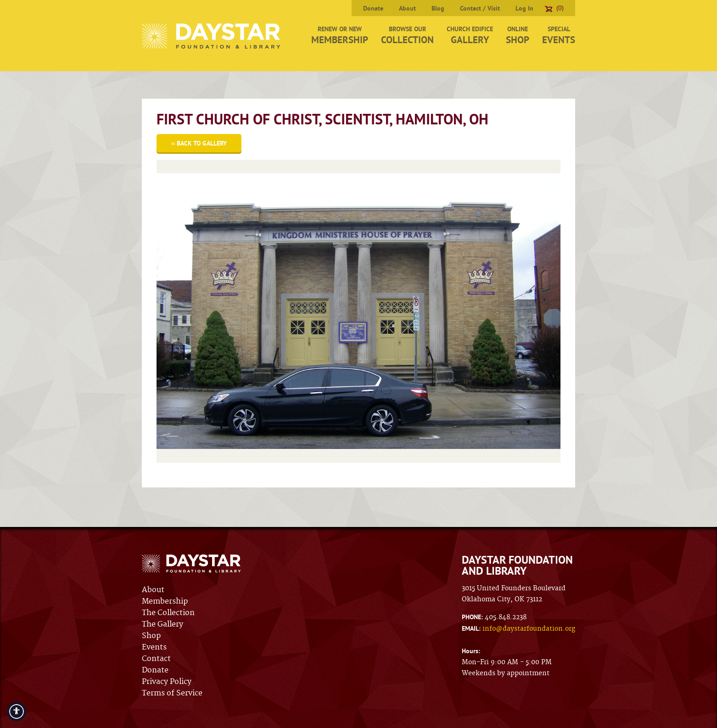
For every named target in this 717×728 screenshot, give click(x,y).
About (407, 8)
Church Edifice (470, 35)
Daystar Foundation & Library (212, 36)
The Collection (168, 613)
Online (518, 35)
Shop (151, 636)
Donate (373, 8)
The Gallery (162, 624)
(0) (554, 8)
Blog (438, 8)
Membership (165, 601)
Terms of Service (172, 693)
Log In (524, 8)
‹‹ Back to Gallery (199, 143)
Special (559, 35)
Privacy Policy (167, 682)
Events (154, 647)
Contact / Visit (480, 8)
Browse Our (407, 35)
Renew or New (340, 35)
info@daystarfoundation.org (529, 629)
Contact (156, 659)
